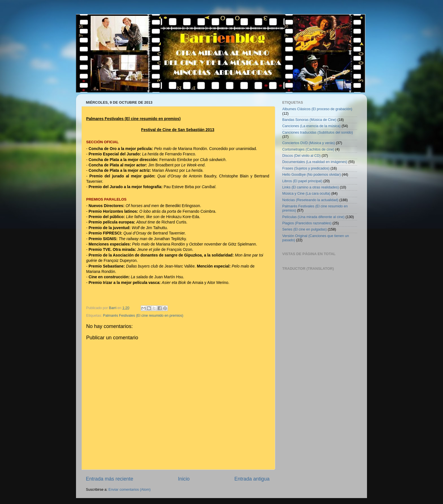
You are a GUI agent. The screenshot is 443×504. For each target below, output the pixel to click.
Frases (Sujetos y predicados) (306, 168)
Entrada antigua (252, 479)
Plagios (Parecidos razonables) (307, 223)
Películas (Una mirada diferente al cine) (313, 217)
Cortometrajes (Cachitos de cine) (308, 149)
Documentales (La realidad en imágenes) (315, 162)
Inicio (184, 479)
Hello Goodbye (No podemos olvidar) (311, 175)
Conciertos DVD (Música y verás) (309, 143)
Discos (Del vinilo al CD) (301, 156)
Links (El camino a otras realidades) (310, 187)
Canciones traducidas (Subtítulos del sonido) (318, 132)
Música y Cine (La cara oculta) (306, 194)
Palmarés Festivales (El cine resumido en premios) (143, 316)
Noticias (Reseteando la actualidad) (310, 200)
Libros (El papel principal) (302, 181)
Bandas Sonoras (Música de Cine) (309, 120)
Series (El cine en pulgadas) (305, 229)
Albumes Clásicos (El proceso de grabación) (317, 109)
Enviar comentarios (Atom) (130, 490)
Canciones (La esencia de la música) (311, 126)
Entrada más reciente (110, 479)
